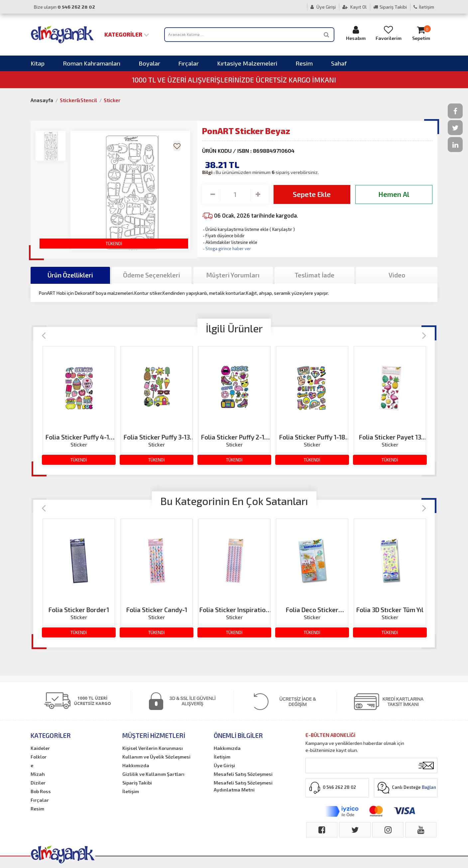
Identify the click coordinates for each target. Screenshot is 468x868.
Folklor (39, 757)
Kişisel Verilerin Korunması (153, 748)
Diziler (38, 783)
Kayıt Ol (354, 7)
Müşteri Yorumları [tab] (233, 275)
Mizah (38, 774)
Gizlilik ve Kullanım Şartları (153, 774)
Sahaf (339, 63)
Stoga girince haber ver (227, 249)
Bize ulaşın (64, 7)
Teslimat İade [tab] (314, 275)
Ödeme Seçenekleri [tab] (152, 275)
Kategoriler (127, 34)
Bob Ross (41, 791)
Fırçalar (189, 63)
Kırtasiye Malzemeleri (247, 63)
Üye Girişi (323, 7)
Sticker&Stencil (78, 100)
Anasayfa (42, 100)
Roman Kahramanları (92, 63)
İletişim (424, 7)
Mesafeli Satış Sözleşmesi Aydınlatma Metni (243, 786)
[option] (79, 406)
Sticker (112, 100)
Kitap (38, 63)
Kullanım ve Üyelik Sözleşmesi (156, 757)
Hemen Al (394, 194)
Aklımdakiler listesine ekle (230, 242)
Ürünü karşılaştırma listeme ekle (235, 229)
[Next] (424, 335)
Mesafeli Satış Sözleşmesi (243, 774)
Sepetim (421, 33)
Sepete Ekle (312, 194)
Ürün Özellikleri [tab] (70, 275)
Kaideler (40, 748)
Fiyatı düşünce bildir (223, 236)
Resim (304, 63)
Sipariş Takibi (390, 7)
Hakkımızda (136, 765)
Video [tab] (397, 275)
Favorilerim (389, 33)
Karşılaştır (282, 229)
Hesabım (356, 33)
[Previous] (44, 335)
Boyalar (149, 63)
